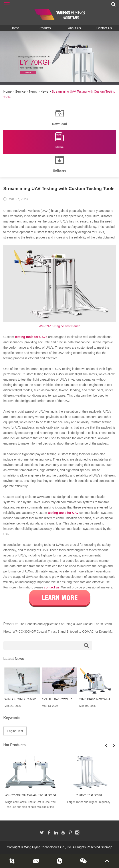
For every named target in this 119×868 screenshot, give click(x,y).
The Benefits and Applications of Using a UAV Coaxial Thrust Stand (65, 624)
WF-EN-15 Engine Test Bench (60, 326)
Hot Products (14, 745)
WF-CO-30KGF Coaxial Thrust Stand (30, 795)
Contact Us (104, 28)
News (33, 91)
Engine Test (15, 731)
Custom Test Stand (89, 795)
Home (15, 28)
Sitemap (106, 847)
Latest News (14, 659)
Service (20, 91)
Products (45, 28)
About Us (74, 28)
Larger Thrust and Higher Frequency (89, 802)
